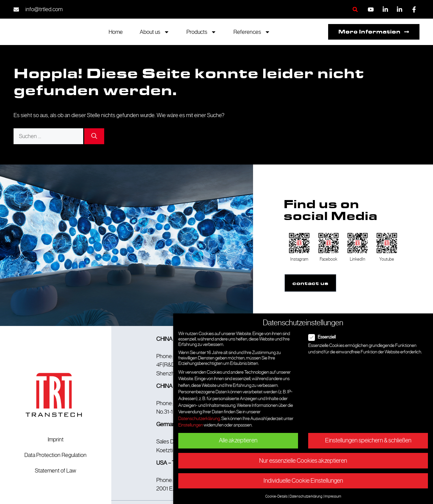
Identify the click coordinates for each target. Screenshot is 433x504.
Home (116, 32)
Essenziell (324, 337)
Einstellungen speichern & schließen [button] (368, 440)
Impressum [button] (333, 496)
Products (201, 32)
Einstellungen (191, 425)
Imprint (56, 439)
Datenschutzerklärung (199, 418)
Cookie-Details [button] (276, 496)
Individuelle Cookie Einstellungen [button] (303, 481)
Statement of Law (55, 470)
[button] (355, 9)
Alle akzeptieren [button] (238, 440)
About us (155, 32)
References (252, 32)
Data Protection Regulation (55, 455)
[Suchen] (94, 136)
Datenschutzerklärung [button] (306, 496)
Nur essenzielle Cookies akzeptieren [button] (303, 461)
